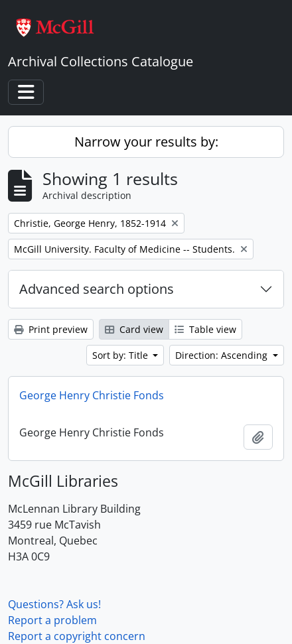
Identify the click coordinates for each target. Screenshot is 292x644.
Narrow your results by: (146, 142)
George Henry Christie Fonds (92, 395)
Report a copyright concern (77, 636)
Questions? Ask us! (54, 604)
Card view (134, 329)
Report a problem (52, 620)
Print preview (51, 329)
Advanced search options (97, 289)
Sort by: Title (121, 355)
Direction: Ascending (223, 355)
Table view (205, 329)
